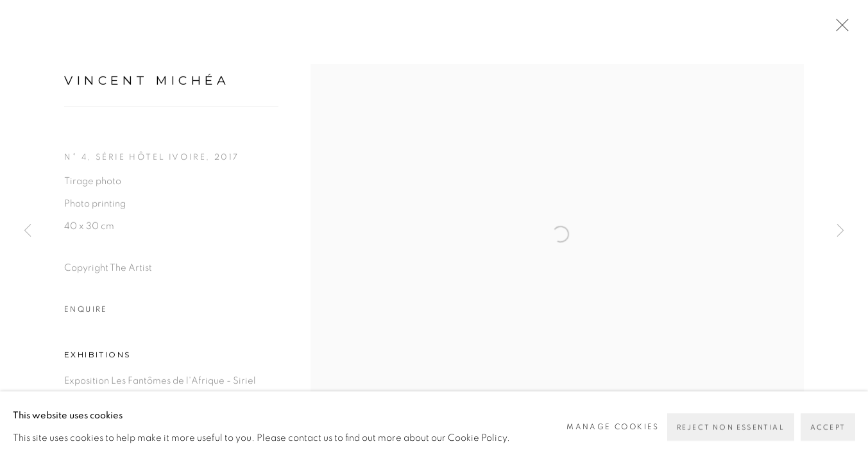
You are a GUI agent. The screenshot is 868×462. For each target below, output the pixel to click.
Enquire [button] (86, 318)
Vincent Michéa (147, 90)
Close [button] (844, 29)
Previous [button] (28, 231)
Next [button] (840, 231)
